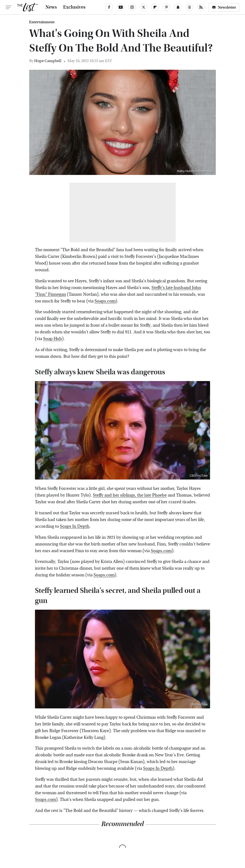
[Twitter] (144, 7)
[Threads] (189, 7)
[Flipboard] (155, 7)
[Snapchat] (178, 7)
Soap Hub (53, 339)
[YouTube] (121, 7)
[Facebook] (109, 7)
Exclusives (74, 7)
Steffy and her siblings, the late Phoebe (130, 495)
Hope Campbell (48, 61)
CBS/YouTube (199, 476)
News (51, 7)
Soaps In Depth (75, 526)
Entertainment (42, 22)
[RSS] (201, 7)
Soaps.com (105, 301)
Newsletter (224, 7)
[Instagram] (132, 7)
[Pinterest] (167, 7)
